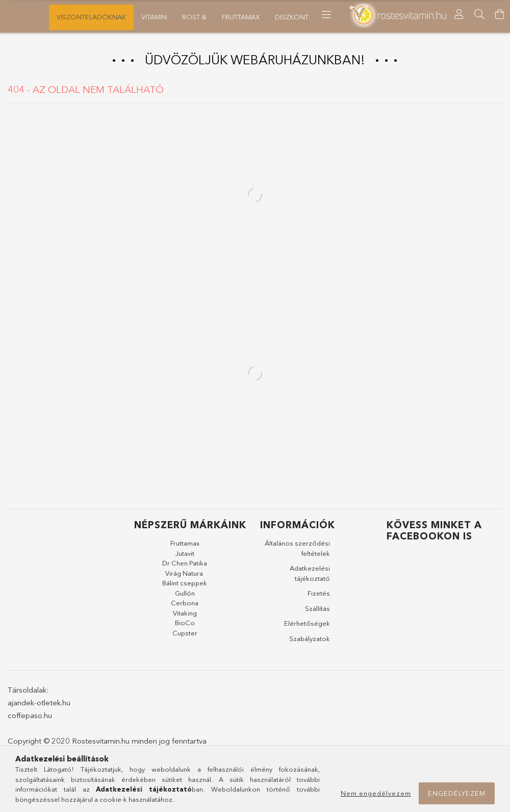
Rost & (226, 17)
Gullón (185, 596)
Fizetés (319, 597)
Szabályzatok (310, 642)
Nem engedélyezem (376, 793)
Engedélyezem (457, 793)
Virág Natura (184, 576)
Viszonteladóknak (329, 17)
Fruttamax (185, 547)
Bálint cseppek (185, 586)
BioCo (185, 626)
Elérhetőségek (307, 627)
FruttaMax (180, 17)
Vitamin (266, 17)
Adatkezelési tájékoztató (310, 577)
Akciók (84, 17)
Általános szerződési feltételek (297, 552)
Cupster (185, 636)
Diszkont (129, 17)
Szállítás (317, 611)
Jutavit (185, 556)
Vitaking (185, 616)
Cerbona (185, 606)
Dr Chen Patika (185, 567)
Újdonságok (32, 17)
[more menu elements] (381, 15)
